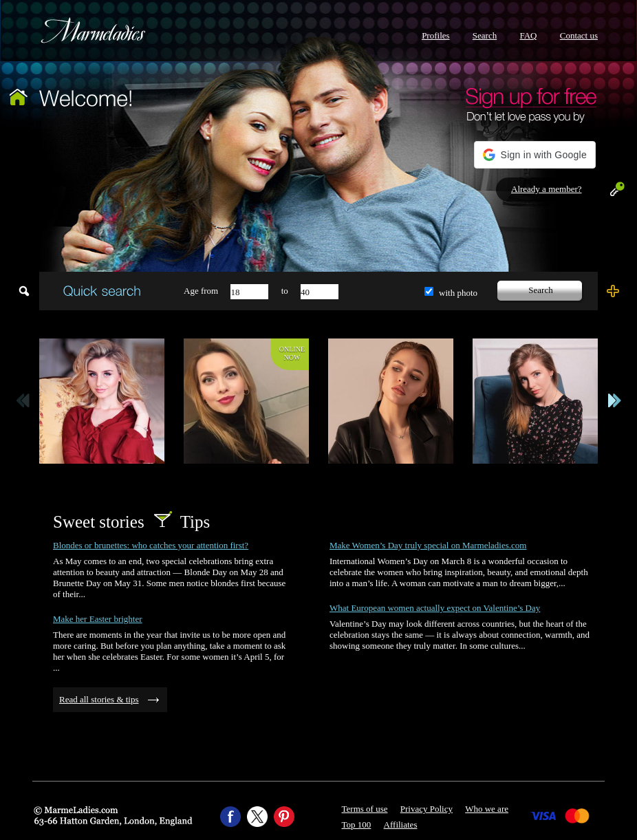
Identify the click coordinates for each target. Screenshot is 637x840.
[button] (535, 155)
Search (485, 35)
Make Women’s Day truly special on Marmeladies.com (428, 545)
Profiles (435, 35)
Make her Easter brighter (98, 619)
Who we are (487, 809)
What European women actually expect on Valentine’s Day (435, 608)
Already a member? (547, 189)
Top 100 (357, 825)
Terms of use (365, 809)
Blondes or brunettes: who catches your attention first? (151, 545)
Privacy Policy (427, 809)
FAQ (528, 35)
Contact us (579, 35)
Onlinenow (292, 353)
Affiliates (401, 825)
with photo (458, 293)
